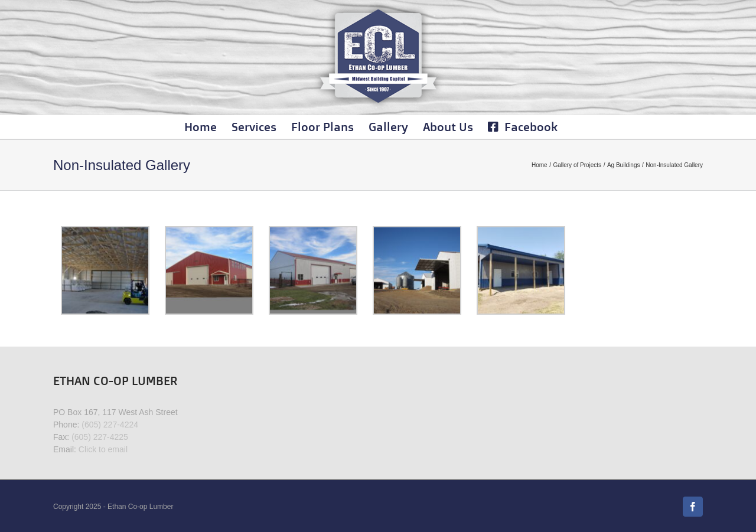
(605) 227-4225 (100, 437)
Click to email (103, 449)
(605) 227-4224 (110, 425)
